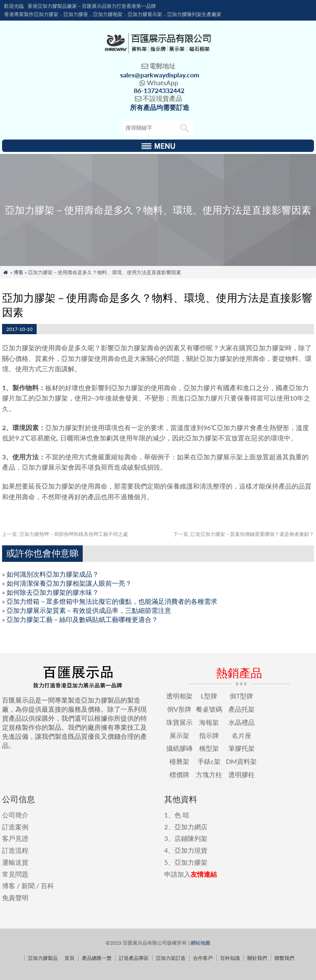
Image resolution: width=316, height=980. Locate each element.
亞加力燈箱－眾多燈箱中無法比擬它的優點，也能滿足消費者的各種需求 (112, 601)
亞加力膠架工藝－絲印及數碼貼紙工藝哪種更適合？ (82, 619)
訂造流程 (15, 850)
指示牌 (209, 735)
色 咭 (182, 815)
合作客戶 (203, 958)
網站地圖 (200, 943)
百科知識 (230, 958)
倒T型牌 (241, 696)
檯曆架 (179, 761)
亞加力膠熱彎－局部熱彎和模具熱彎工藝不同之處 (65, 534)
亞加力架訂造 (171, 958)
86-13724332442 (159, 90)
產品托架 (242, 709)
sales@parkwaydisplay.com (160, 75)
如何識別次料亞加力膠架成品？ (53, 574)
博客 (19, 272)
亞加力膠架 (191, 862)
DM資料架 (241, 761)
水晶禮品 (242, 722)
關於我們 (257, 958)
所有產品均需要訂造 (160, 107)
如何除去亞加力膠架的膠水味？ (53, 592)
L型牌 (209, 696)
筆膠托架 (242, 748)
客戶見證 (15, 838)
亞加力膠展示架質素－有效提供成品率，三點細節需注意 (89, 610)
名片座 (242, 735)
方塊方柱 (209, 774)
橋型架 (209, 748)
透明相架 (179, 696)
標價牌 (179, 774)
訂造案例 (15, 827)
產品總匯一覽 (97, 958)
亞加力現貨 (191, 850)
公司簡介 (15, 815)
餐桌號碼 (209, 709)
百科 (47, 886)
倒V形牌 (179, 709)
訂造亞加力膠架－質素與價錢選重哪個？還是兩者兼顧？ (244, 534)
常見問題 (15, 874)
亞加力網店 (191, 827)
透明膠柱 (242, 774)
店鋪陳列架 (191, 838)
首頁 (70, 958)
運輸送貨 (15, 862)
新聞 (28, 886)
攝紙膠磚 (179, 748)
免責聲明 (15, 897)
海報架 (209, 722)
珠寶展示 (179, 722)
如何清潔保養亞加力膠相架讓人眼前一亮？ (69, 583)
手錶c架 (209, 761)
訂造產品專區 (134, 958)
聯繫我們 (284, 958)
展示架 (179, 735)
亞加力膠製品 (43, 958)
